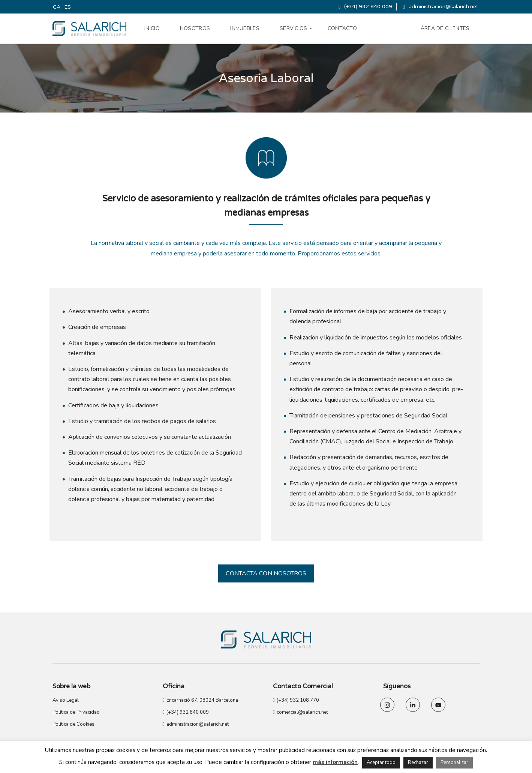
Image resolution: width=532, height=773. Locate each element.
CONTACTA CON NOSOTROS (266, 573)
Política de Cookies (73, 724)
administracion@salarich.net (440, 7)
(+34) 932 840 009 (365, 7)
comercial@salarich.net (301, 712)
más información (335, 762)
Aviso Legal (66, 700)
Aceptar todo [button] (381, 762)
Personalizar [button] (454, 762)
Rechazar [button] (418, 762)
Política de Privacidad (76, 712)
